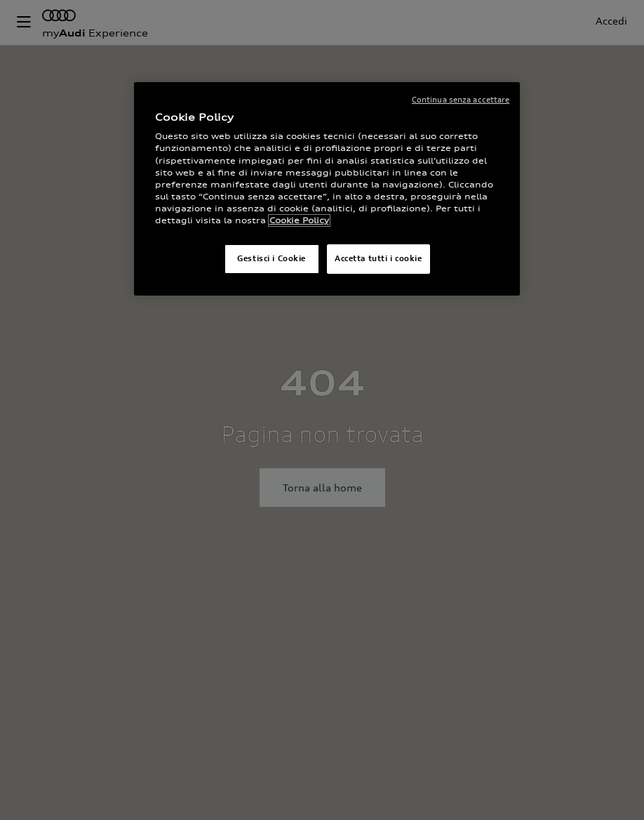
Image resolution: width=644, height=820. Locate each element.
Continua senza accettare (461, 100)
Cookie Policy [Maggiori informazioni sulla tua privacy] (299, 220)
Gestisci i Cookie (271, 258)
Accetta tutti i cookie (378, 258)
